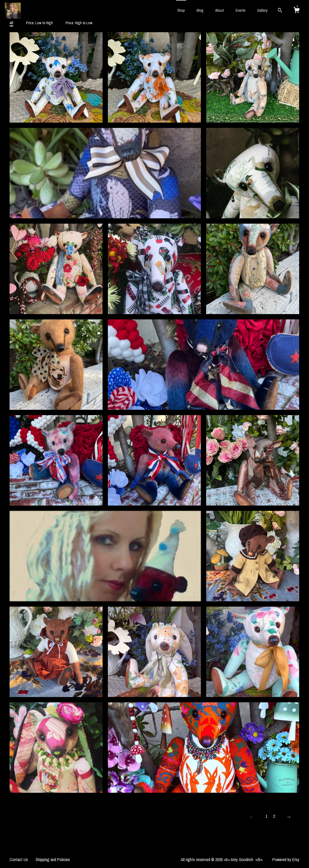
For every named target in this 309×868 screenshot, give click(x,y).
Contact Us (19, 859)
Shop (181, 10)
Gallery (262, 10)
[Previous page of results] (252, 817)
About (220, 10)
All (11, 23)
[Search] (280, 11)
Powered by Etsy (286, 859)
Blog (200, 10)
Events (241, 10)
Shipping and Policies (53, 859)
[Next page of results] (289, 817)
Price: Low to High (39, 23)
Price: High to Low (79, 23)
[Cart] (297, 11)
